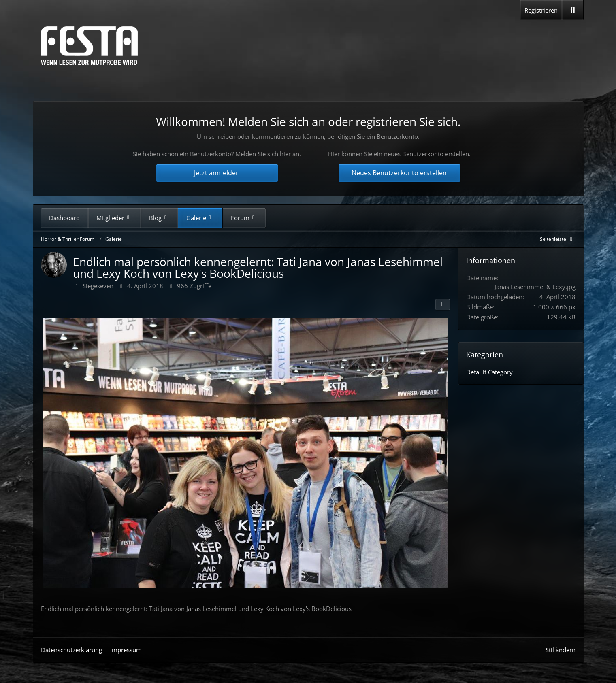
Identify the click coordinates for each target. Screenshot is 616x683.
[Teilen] (443, 304)
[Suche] (572, 10)
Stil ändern (561, 650)
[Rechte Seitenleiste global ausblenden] (558, 239)
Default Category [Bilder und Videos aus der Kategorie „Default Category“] (489, 372)
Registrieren (541, 10)
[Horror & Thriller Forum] (89, 46)
